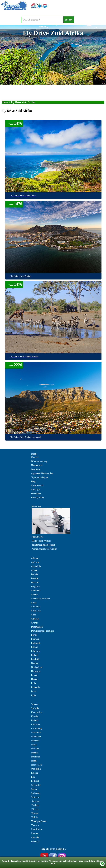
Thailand (35, 805)
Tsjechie (35, 809)
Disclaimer (36, 494)
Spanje (34, 789)
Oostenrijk (36, 769)
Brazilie (35, 582)
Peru (33, 777)
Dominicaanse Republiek (42, 631)
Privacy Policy (38, 498)
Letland (35, 720)
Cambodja (36, 591)
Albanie (35, 558)
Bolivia (34, 574)
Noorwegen (36, 765)
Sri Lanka (36, 793)
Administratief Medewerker (44, 549)
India (33, 683)
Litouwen (35, 724)
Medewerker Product (41, 541)
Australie (35, 837)
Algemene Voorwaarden (42, 473)
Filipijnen (35, 651)
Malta (34, 745)
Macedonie (36, 733)
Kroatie (34, 716)
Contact (35, 457)
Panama (35, 773)
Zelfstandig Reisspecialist (43, 545)
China (34, 603)
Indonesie (35, 687)
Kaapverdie (36, 712)
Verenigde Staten (39, 821)
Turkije (34, 817)
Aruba (34, 570)
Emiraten (35, 639)
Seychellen (36, 785)
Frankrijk (35, 659)
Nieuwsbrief (37, 465)
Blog (33, 481)
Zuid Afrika (36, 829)
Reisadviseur (37, 537)
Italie (33, 695)
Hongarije (36, 671)
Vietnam (35, 825)
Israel (34, 691)
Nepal (34, 761)
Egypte (34, 635)
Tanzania (35, 801)
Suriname (35, 797)
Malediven (36, 737)
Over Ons (35, 469)
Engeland (35, 643)
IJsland (34, 679)
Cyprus (34, 623)
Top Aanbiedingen (39, 477)
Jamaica (35, 704)
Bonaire (35, 578)
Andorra (35, 562)
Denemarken (37, 627)
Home (5, 102)
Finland (35, 655)
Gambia (35, 663)
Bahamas (35, 841)
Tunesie (35, 813)
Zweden (35, 833)
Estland (34, 647)
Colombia (36, 607)
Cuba (34, 615)
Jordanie (35, 708)
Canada (34, 595)
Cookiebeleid (37, 485)
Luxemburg (36, 728)
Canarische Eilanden (40, 599)
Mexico (35, 753)
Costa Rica (36, 611)
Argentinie (36, 566)
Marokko (35, 749)
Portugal (35, 781)
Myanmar (35, 757)
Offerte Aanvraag (39, 461)
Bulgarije (35, 586)
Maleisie (35, 741)
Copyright (36, 490)
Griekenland (37, 667)
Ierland (34, 675)
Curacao (35, 619)
